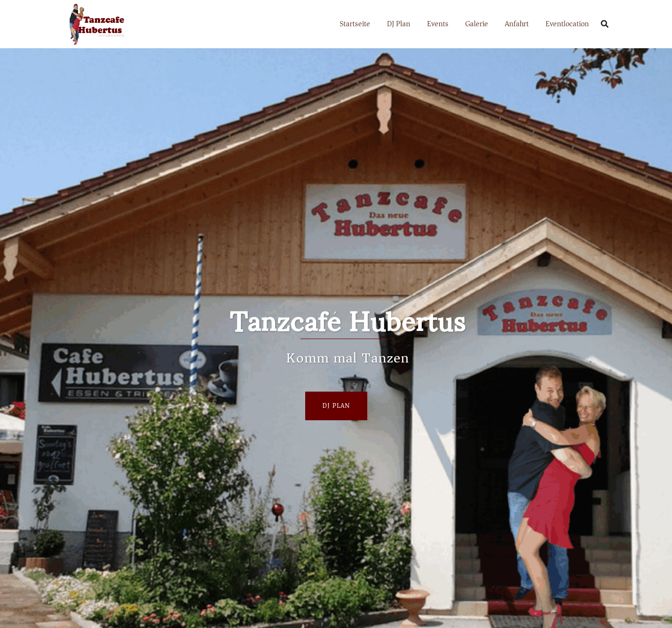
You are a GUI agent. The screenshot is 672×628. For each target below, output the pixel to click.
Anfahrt (517, 24)
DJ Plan (399, 24)
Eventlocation (567, 24)
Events (438, 24)
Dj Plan (336, 406)
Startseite (355, 24)
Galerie (477, 24)
